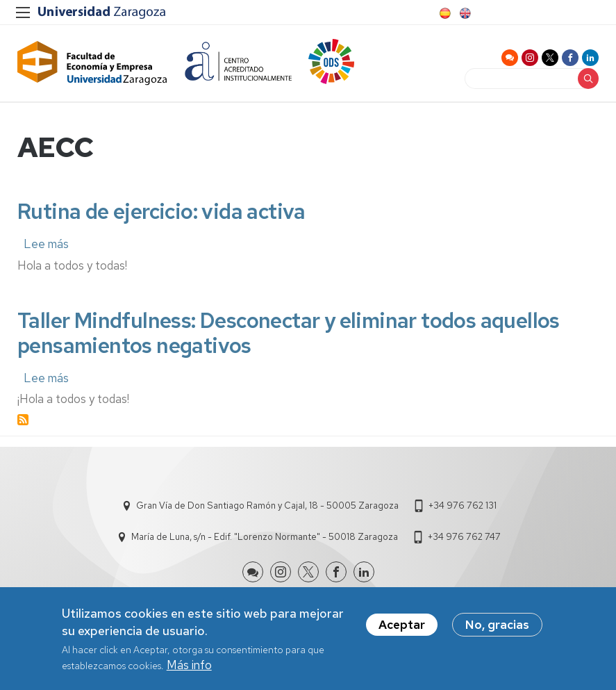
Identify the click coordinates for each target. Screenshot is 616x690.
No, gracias (497, 627)
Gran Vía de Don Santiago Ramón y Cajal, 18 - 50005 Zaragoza (267, 509)
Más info (189, 667)
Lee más (46, 247)
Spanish (444, 13)
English (464, 13)
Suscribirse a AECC (23, 423)
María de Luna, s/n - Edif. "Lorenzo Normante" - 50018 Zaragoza (265, 540)
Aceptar (402, 627)
